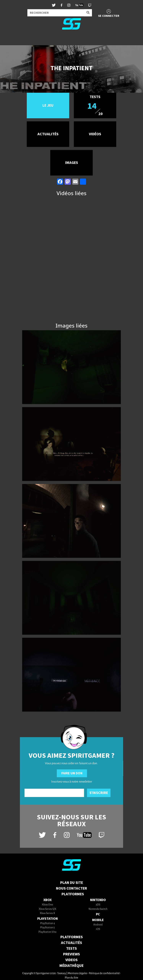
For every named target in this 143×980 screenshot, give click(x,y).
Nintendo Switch (98, 909)
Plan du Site (72, 883)
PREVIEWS (71, 954)
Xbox (48, 900)
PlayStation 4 (48, 923)
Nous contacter (71, 888)
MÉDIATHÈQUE (71, 966)
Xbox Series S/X (48, 909)
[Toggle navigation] (8, 39)
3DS (98, 905)
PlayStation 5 (47, 928)
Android (98, 925)
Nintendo (98, 900)
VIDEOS (71, 960)
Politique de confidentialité (104, 973)
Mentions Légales (78, 973)
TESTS (71, 949)
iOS (98, 929)
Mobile (98, 920)
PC (98, 914)
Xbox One (47, 905)
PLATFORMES (72, 937)
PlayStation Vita (47, 932)
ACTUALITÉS (71, 943)
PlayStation (48, 919)
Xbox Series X (47, 913)
